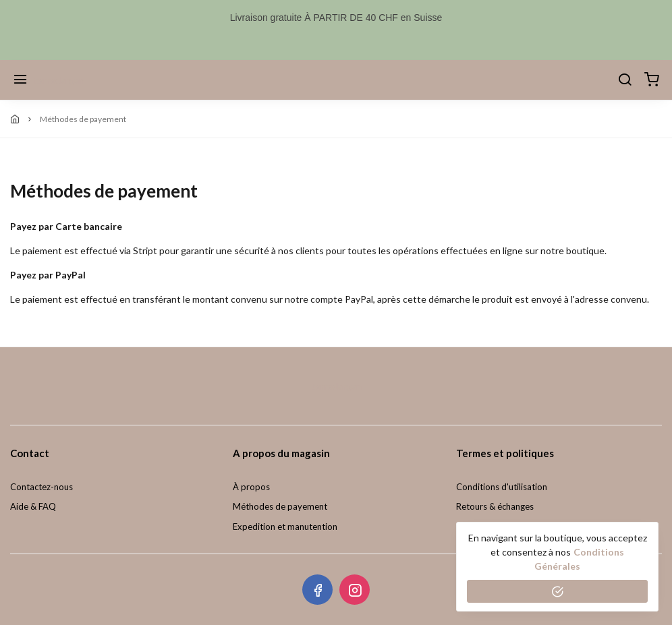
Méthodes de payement (280, 506)
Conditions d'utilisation (502, 487)
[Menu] (20, 80)
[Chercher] (625, 80)
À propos (251, 487)
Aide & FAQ (33, 506)
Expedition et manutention (285, 527)
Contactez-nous (41, 487)
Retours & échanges (495, 506)
